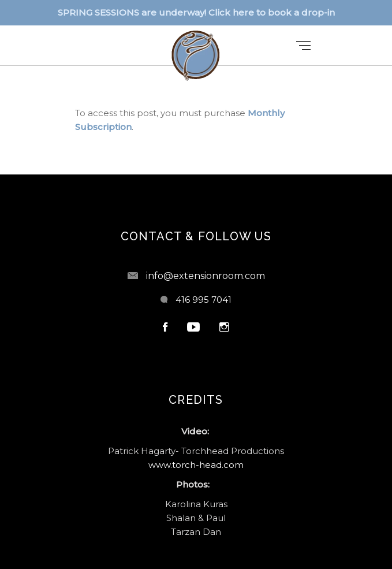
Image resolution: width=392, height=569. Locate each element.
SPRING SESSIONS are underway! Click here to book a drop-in (196, 12)
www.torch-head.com (196, 465)
